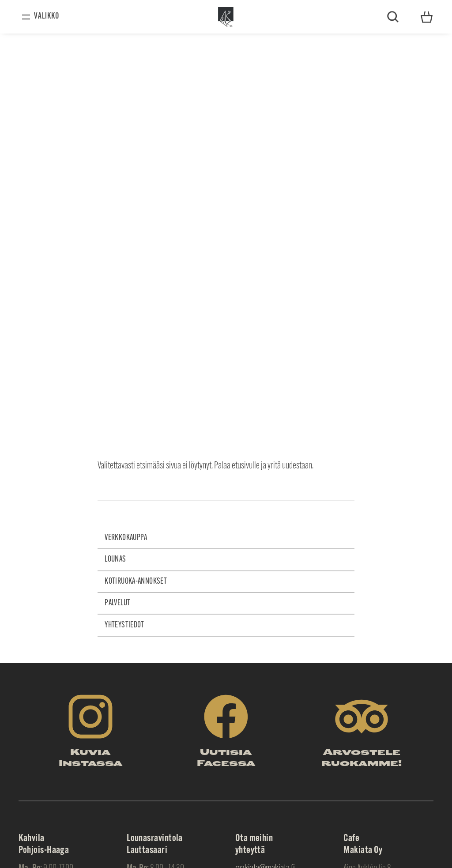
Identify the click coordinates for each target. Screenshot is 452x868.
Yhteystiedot (427, 17)
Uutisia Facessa (226, 759)
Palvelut (117, 603)
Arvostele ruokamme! (362, 759)
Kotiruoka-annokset (136, 582)
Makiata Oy (226, 17)
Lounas (115, 560)
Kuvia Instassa (90, 759)
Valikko (47, 17)
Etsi (393, 17)
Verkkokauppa (126, 538)
